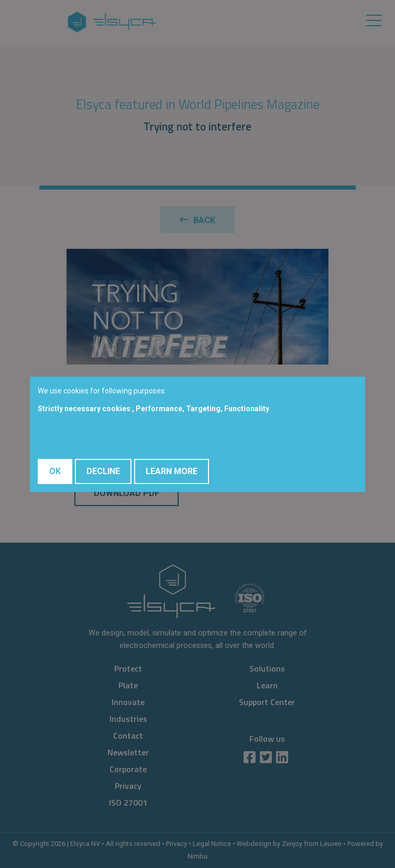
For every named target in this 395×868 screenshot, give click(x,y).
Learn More (172, 471)
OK (55, 471)
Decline (103, 471)
